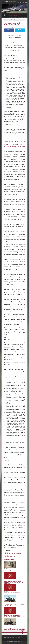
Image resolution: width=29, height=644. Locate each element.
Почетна (6, 20)
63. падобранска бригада (10, 557)
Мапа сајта (15, 640)
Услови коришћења (12, 641)
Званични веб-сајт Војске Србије (12, 638)
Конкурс (6, 552)
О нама (9, 640)
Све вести (13, 20)
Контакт (20, 641)
